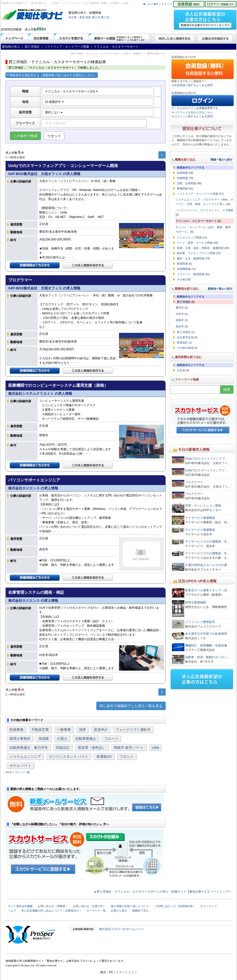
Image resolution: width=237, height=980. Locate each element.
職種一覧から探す (222, 160)
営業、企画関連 (186, 183)
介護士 (62, 739)
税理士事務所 (20, 739)
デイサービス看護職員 (200, 518)
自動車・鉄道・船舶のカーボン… (208, 657)
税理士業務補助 (196, 602)
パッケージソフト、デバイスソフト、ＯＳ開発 (204, 210)
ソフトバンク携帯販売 (200, 622)
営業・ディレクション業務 (203, 506)
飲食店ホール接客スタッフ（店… (208, 590)
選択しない (54, 112)
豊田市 (180, 308)
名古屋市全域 (185, 337)
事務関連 (182, 189)
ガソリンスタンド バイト (69, 757)
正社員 (181, 370)
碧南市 (180, 320)
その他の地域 (185, 348)
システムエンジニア (25, 757)
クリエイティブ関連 (189, 237)
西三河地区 (184, 302)
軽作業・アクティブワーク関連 (196, 253)
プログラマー (194, 482)
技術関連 (182, 173)
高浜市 (180, 326)
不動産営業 (40, 730)
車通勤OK (104, 757)
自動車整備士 (86, 739)
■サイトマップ (163, 4)
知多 (88, 17)
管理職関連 (184, 269)
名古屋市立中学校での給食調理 (206, 634)
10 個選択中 (54, 102)
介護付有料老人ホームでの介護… (208, 565)
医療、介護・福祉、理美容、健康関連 (200, 248)
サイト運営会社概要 (20, 906)
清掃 (82, 730)
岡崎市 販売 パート (129, 748)
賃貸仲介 (101, 730)
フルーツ (111, 739)
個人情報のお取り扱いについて (130, 906)
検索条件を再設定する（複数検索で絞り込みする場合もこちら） (52, 75)
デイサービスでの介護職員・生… (208, 542)
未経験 (44, 739)
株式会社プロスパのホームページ (122, 929)
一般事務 (64, 730)
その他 (181, 279)
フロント (127, 757)
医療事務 (16, 730)
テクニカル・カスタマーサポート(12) (71, 91)
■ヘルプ (148, 4)
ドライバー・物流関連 (191, 274)
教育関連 (182, 264)
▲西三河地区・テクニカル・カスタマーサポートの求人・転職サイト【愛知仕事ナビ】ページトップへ (162, 892)
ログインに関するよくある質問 (193, 116)
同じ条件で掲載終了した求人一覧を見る (131, 706)
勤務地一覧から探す (220, 289)
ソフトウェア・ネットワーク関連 (197, 194)
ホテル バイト (20, 766)
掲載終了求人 (140, 911)
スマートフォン (126, 972)
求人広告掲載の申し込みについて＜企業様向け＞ (51, 911)
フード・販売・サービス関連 (195, 243)
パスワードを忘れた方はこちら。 (195, 112)
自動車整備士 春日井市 (29, 748)
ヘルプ (12, 911)
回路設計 (63, 748)
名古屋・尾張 (77, 17)
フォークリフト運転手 (133, 730)
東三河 (105, 17)
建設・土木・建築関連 (191, 258)
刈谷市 (180, 314)
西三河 (96, 17)
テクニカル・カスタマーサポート (196, 221)
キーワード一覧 (19, 772)
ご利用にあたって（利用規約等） (175, 906)
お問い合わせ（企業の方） (89, 906)
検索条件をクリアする (191, 168)
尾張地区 (182, 343)
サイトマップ (209, 906)
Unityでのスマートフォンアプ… (206, 459)
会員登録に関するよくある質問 (193, 85)
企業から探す (119, 911)
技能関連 (182, 178)
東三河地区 (184, 332)
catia (155, 748)
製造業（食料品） (92, 748)
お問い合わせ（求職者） (53, 906)
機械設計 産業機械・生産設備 (206, 645)
